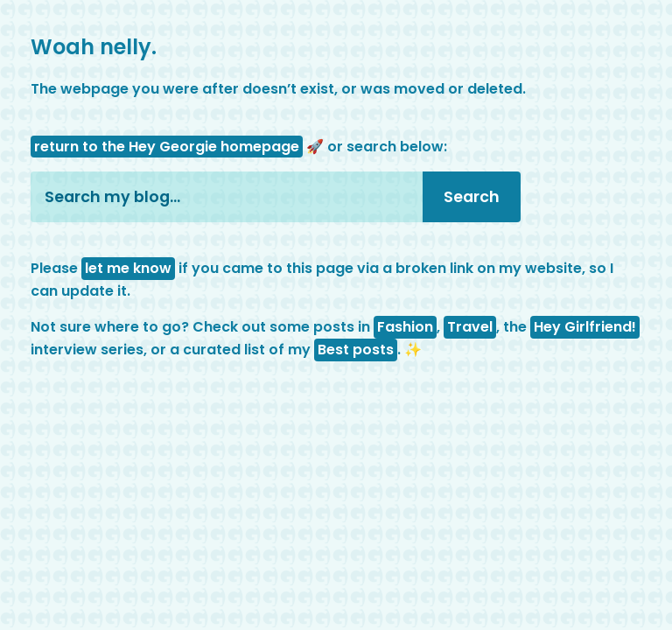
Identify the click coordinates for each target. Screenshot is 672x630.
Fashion (405, 327)
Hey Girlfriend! (585, 327)
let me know (128, 268)
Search (472, 197)
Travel (470, 327)
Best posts (356, 350)
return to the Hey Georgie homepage (167, 147)
